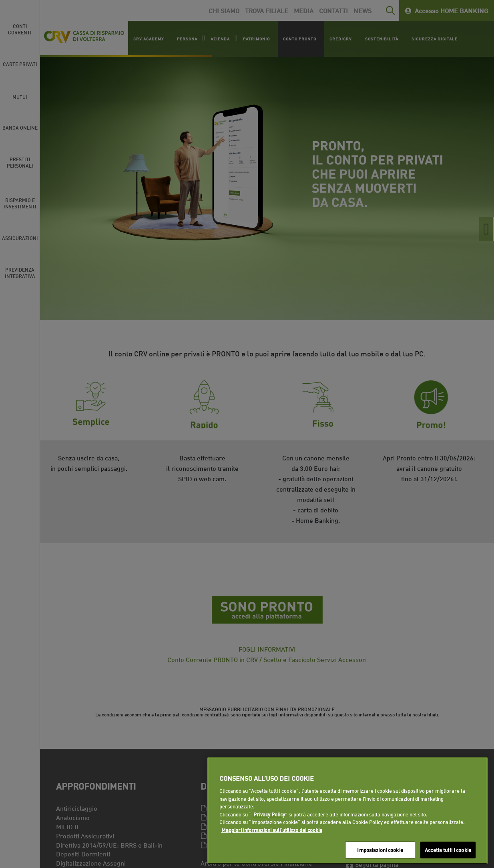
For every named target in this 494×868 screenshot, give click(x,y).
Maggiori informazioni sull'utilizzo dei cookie (272, 830)
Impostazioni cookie (380, 850)
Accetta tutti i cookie (448, 850)
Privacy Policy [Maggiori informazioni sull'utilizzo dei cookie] (269, 814)
